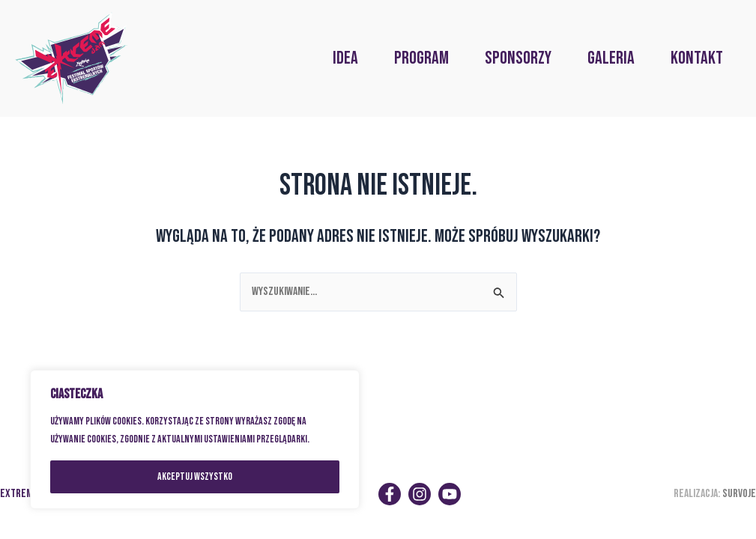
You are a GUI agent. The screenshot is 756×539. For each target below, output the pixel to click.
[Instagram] (420, 494)
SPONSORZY (518, 58)
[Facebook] (390, 494)
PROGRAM (421, 58)
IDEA (345, 58)
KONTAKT (697, 58)
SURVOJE (739, 494)
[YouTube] (450, 494)
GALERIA (611, 58)
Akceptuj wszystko (195, 476)
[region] (195, 439)
